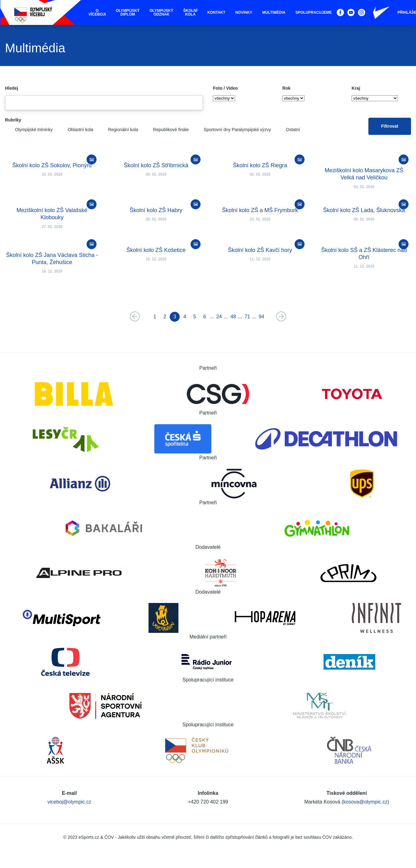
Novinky (244, 12)
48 (233, 317)
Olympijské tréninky (29, 130)
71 (247, 317)
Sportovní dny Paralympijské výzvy (232, 130)
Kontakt (216, 12)
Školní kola (190, 12)
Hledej (12, 88)
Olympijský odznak (161, 12)
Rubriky (13, 120)
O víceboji (97, 12)
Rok (286, 88)
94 (262, 317)
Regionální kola (118, 130)
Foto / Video (225, 88)
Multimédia (274, 12)
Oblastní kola (75, 130)
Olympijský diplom (128, 12)
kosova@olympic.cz (366, 802)
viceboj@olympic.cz (69, 802)
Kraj (356, 88)
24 (219, 317)
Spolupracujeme (314, 12)
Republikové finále (166, 130)
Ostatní (288, 130)
